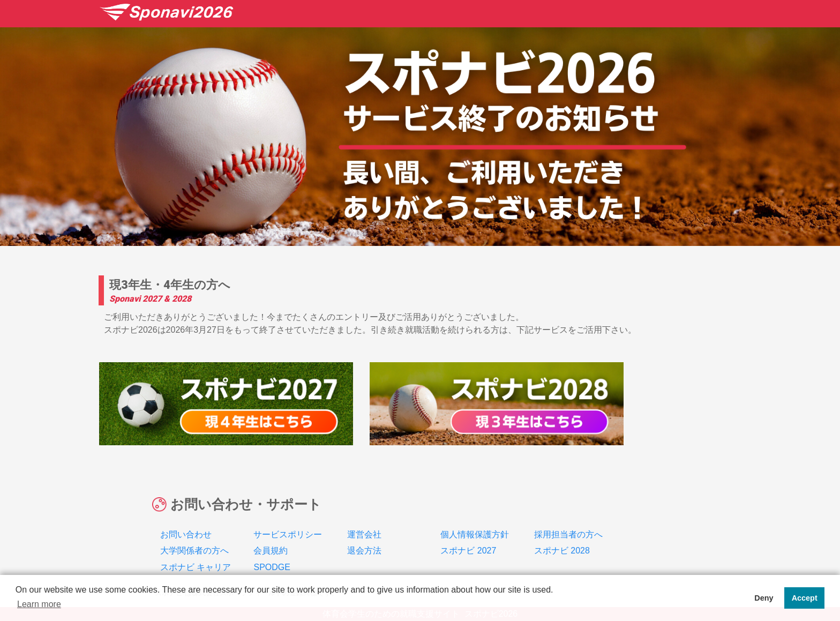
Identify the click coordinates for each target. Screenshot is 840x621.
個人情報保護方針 (475, 521)
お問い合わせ (186, 521)
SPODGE (272, 554)
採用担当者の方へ (568, 521)
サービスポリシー (288, 521)
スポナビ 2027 (468, 538)
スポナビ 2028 (562, 538)
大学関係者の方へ (194, 538)
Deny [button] (764, 598)
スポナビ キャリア (196, 554)
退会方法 (364, 538)
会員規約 (271, 538)
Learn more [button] (39, 604)
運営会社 (364, 521)
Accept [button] (805, 598)
